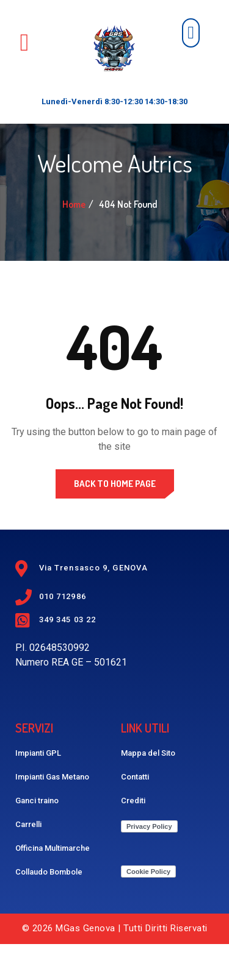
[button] (191, 33)
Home (74, 241)
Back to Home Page (115, 520)
